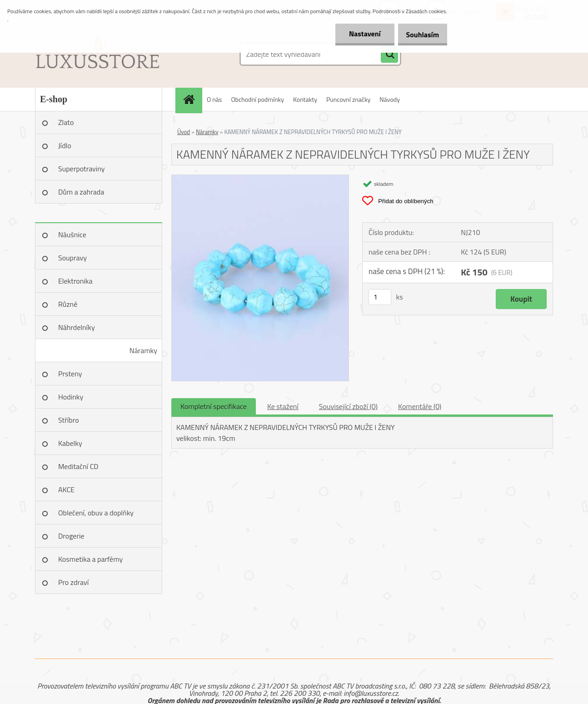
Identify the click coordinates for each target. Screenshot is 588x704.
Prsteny (70, 374)
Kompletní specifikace (214, 406)
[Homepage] (192, 99)
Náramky (143, 350)
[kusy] (380, 297)
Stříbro (69, 420)
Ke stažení (283, 406)
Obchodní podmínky (257, 99)
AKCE (66, 489)
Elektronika (75, 281)
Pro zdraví (73, 582)
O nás (214, 99)
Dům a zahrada (81, 192)
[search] (389, 55)
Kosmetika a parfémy (90, 559)
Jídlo (65, 145)
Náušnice (72, 235)
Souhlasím (419, 35)
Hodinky (71, 397)
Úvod (184, 132)
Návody (390, 99)
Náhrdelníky (77, 327)
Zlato (66, 122)
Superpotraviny (82, 169)
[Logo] (97, 54)
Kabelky (70, 443)
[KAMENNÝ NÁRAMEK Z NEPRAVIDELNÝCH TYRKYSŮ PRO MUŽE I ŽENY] (260, 179)
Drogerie (71, 536)
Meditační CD (78, 466)
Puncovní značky (348, 99)
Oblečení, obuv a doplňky (96, 513)
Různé (68, 304)
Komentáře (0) (420, 406)
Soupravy (72, 258)
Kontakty (305, 99)
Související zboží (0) (348, 406)
